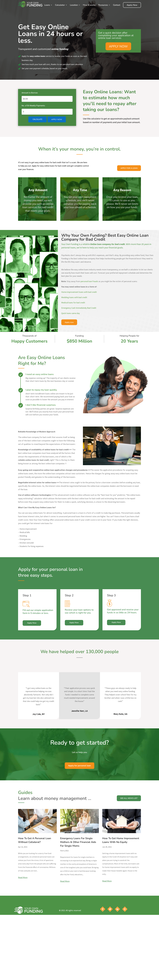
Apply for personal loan (79, 766)
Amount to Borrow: (30, 93)
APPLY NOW (118, 46)
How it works (89, 5)
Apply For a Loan (129, 168)
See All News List (129, 799)
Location (74, 5)
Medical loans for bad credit (73, 303)
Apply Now (132, 5)
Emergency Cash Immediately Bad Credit (79, 308)
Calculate (37, 119)
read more (23, 877)
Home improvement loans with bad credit (79, 292)
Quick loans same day (71, 313)
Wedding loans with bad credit (74, 297)
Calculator (60, 5)
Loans (47, 5)
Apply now (69, 322)
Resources (103, 5)
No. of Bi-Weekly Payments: (33, 106)
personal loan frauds (89, 281)
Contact (117, 5)
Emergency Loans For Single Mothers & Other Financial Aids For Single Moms (78, 842)
